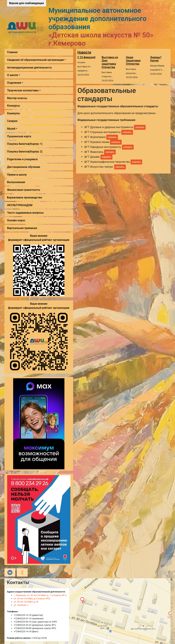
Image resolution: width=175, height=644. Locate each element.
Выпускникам (16, 182)
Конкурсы (14, 106)
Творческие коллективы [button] (23, 90)
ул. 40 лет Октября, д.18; (26, 602)
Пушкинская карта (19, 136)
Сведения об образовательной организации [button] (36, 60)
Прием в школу (17, 175)
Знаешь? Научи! (156, 59)
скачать (140, 127)
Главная (12, 52)
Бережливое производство (25, 198)
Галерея (12, 121)
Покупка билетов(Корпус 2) (25, 152)
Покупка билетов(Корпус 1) (25, 144)
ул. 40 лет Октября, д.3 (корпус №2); (32, 598)
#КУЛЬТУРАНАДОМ (20, 205)
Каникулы (14, 113)
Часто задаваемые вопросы (25, 213)
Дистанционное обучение (24, 167)
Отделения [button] (14, 83)
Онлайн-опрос (16, 220)
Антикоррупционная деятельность (29, 68)
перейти (106, 157)
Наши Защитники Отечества (133, 61)
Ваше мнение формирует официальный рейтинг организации (39, 238)
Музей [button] (11, 129)
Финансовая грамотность (24, 190)
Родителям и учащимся (22, 159)
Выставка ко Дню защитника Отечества (110, 62)
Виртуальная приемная (22, 228)
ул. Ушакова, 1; (21, 605)
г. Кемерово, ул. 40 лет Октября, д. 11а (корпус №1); (40, 595)
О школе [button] (13, 75)
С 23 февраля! (86, 57)
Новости (84, 52)
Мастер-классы (17, 98)
